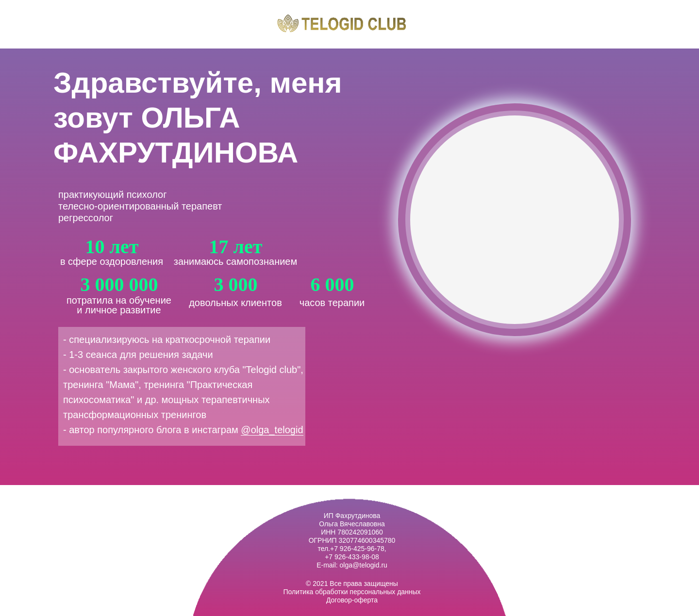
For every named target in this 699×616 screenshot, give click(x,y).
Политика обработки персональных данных (352, 592)
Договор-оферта (352, 600)
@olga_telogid (272, 430)
